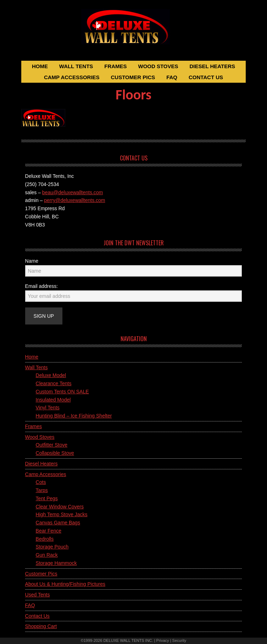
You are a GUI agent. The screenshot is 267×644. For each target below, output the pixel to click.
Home (32, 357)
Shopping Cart (41, 626)
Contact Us (37, 616)
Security (179, 640)
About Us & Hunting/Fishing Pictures (65, 584)
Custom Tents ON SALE (62, 392)
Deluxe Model (51, 375)
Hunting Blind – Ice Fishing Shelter (74, 416)
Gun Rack (47, 555)
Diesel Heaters (41, 464)
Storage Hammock (56, 563)
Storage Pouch (52, 547)
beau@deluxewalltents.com (73, 192)
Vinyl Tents (48, 408)
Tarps (42, 490)
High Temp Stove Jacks (62, 514)
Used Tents (38, 595)
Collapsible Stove (55, 453)
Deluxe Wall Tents (134, 31)
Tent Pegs (47, 498)
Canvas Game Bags (58, 523)
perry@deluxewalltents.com (74, 200)
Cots (41, 482)
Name (32, 261)
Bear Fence (49, 531)
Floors (133, 95)
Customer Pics (41, 574)
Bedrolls (45, 539)
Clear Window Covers (60, 507)
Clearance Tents (54, 383)
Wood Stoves (40, 437)
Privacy (163, 640)
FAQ (30, 605)
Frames (34, 426)
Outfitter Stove (52, 445)
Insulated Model (53, 400)
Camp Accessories (46, 474)
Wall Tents (37, 367)
